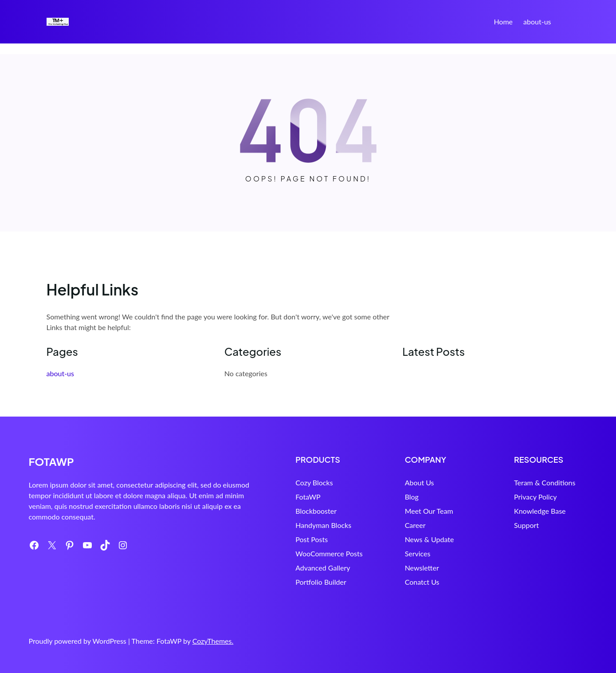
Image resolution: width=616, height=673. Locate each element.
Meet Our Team (405, 511)
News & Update (406, 539)
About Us (396, 482)
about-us (537, 22)
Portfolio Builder (285, 582)
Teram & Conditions (533, 482)
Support (514, 525)
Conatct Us (398, 582)
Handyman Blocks (288, 525)
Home (503, 22)
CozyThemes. (213, 641)
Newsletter (398, 568)
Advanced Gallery (287, 568)
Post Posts (276, 539)
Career (391, 525)
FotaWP (272, 497)
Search (566, 23)
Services (394, 553)
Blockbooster (281, 511)
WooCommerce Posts (293, 553)
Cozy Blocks (279, 482)
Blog (388, 497)
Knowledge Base (528, 511)
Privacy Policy (524, 497)
